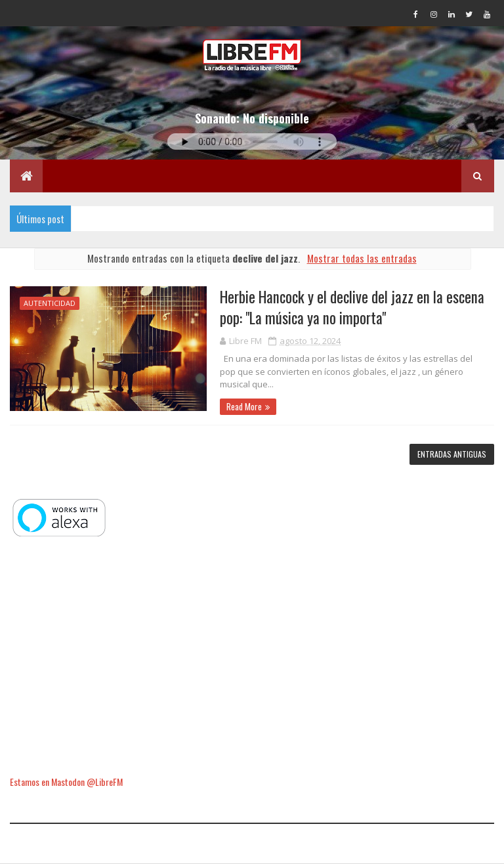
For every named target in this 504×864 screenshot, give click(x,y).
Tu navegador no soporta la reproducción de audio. (252, 141)
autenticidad (50, 303)
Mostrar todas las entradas (362, 258)
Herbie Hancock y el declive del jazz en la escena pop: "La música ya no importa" (352, 307)
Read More (244, 406)
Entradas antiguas (452, 454)
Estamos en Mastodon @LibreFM (66, 782)
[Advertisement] (252, 657)
